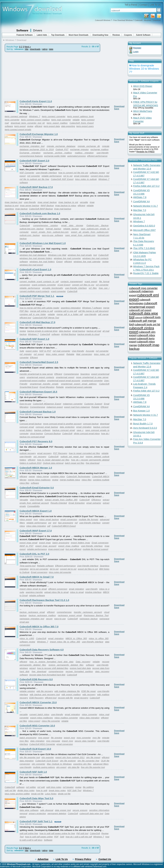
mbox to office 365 (99, 638)
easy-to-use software (52, 235)
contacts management (72, 282)
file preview (57, 738)
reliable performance (52, 176)
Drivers (38, 30)
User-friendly (78, 351)
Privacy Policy (83, 859)
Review (105, 833)
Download (119, 106)
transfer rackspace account (88, 612)
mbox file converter (51, 721)
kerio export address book (80, 116)
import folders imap (80, 543)
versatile (84, 202)
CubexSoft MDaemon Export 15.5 (38, 392)
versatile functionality (53, 288)
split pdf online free (29, 833)
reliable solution (27, 691)
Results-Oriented (59, 503)
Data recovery (83, 662)
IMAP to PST (27, 546)
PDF (56, 837)
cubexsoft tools (152, 317)
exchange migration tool (32, 146)
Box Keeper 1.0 (141, 411)
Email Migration (47, 387)
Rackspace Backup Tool (96, 615)
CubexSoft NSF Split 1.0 (33, 772)
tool (95, 255)
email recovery (44, 453)
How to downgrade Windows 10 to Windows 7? (144, 69)
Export (59, 262)
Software (22, 30)
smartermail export (65, 377)
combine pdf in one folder (33, 314)
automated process (76, 156)
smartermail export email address (79, 384)
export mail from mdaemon (77, 407)
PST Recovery (60, 453)
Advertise (43, 859)
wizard (33, 668)
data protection (67, 427)
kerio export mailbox (57, 123)
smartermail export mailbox (33, 381)
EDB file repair (89, 691)
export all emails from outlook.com (90, 232)
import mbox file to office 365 (65, 642)
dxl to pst (54, 569)
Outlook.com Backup (98, 225)
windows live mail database (33, 255)
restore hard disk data (80, 668)
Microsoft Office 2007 (144, 230)
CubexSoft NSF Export (62, 179)
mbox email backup (49, 519)
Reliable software (45, 566)
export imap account (46, 546)
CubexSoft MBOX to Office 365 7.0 (39, 627)
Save (117, 109)
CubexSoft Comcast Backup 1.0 (38, 412)
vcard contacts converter (44, 285)
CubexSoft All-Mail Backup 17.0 (37, 322)
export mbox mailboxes (42, 718)
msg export (44, 738)
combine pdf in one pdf (66, 311)
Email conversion (100, 543)
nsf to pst (68, 176)
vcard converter (58, 291)
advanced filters (101, 764)
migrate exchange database (61, 146)
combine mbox (58, 476)
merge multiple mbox (70, 480)
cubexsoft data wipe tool (91, 813)
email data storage (72, 225)
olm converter (38, 764)
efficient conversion (58, 589)
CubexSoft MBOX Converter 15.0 (38, 702)
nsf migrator (26, 354)
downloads (35, 49)
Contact (143, 5)
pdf (49, 526)
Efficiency (96, 500)
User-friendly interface (88, 566)
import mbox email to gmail (33, 589)
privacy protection (37, 813)
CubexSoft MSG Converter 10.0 (37, 726)
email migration (82, 176)
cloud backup (36, 434)
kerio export (20, 126)
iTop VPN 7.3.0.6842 (144, 248)
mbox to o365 (27, 638)
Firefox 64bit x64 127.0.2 (146, 186)
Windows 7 (35, 116)
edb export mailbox (71, 695)
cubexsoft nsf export (140, 310)
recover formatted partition (79, 671)
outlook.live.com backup (32, 229)
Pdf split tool (82, 833)
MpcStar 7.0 (140, 210)
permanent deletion (57, 813)
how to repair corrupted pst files (84, 453)
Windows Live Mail (57, 255)
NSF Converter (27, 173)
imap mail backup (63, 209)
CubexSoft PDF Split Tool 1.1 (36, 821)
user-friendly (103, 153)
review (30, 126)
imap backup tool (13, 202)
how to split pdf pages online (39, 837)
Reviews (116, 35)
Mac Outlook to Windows (59, 764)
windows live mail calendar (87, 262)
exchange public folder (55, 156)
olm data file (74, 767)
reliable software (37, 595)
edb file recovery (45, 691)
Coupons (128, 35)
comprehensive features (31, 156)
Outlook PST (62, 149)
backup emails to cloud (88, 334)
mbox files (87, 480)
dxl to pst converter (39, 569)
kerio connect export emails (18, 130)
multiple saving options (44, 767)
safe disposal (47, 810)
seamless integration (71, 308)
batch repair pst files (75, 463)
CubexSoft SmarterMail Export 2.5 (39, 362)
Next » (28, 47)
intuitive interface (93, 592)
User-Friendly (36, 500)
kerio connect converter (54, 116)
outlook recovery (28, 453)
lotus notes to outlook (86, 179)
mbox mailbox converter (66, 718)
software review (97, 173)
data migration (37, 741)
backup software (42, 430)
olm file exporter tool (30, 757)
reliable (76, 120)
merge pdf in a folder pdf (70, 314)
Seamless (85, 374)
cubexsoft (139, 318)
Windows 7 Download (16, 40)
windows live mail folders (42, 262)
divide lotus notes (26, 790)
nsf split (41, 787)
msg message (53, 741)
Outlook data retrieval (53, 463)
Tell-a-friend (131, 5)
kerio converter (12, 120)
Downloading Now (100, 35)
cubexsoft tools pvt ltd (147, 324)
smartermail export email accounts (64, 381)
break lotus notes (57, 790)
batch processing (61, 543)
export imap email (28, 543)
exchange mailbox (100, 149)
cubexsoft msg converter (143, 288)
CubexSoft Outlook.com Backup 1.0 (40, 213)
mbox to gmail (77, 592)
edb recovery (89, 695)
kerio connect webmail (16, 116)
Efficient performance (65, 566)
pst (50, 523)
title (27, 49)
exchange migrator (79, 149)
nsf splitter (31, 787)
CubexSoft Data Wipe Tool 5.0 (36, 798)
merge (32, 476)
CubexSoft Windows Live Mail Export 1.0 (43, 243)
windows (24, 668)
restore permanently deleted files (66, 665)
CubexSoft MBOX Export (64, 526)
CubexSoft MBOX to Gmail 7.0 (37, 577)
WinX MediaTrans (143, 111)
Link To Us (155, 5)
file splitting (88, 787)
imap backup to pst (68, 202)
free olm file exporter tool (93, 767)
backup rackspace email (32, 612)
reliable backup (71, 229)
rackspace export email (70, 615)
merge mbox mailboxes (39, 480)
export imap (45, 543)
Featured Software (25, 35)
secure (49, 619)
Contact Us (105, 859)
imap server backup (30, 206)
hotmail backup (53, 229)
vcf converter (102, 285)
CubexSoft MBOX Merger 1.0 (36, 468)
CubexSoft (25, 225)
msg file (96, 738)
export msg (69, 738)
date (51, 49)
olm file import (93, 757)
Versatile (24, 500)
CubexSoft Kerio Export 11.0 (36, 101)
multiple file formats (89, 519)
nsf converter (34, 176)
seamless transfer (34, 592)
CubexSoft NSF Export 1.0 (34, 339)
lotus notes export (55, 354)
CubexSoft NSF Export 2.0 (34, 161)
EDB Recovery (36, 698)
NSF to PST (45, 351)
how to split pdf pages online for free (57, 833)
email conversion (69, 519)
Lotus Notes (51, 794)
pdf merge (103, 314)
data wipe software (29, 810)
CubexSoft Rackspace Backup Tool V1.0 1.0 (44, 600)
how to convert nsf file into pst (73, 173)
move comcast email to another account (62, 424)
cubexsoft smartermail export (143, 305)
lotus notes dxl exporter (60, 572)
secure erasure (80, 810)
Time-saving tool (28, 566)
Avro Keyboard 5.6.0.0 (145, 428)
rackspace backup (89, 619)
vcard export (91, 282)
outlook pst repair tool (72, 457)
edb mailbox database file (67, 691)
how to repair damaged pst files (53, 460)
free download (93, 463)
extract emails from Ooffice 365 (61, 500)
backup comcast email (64, 430)
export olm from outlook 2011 (70, 757)
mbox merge (43, 476)
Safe (22, 351)
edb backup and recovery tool (45, 695)
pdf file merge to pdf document (94, 311)
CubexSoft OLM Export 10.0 (35, 749)
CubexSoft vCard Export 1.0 (35, 270)
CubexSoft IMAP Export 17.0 (36, 531)
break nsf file (37, 794)
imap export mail (56, 549)
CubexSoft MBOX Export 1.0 (36, 511)
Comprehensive (71, 374)
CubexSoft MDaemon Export (47, 404)
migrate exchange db (89, 146)
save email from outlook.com (80, 235)
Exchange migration (30, 153)
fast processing (66, 523)
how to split (42, 790)
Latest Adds (42, 35)
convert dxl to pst (68, 569)
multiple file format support (95, 549)
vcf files (93, 288)
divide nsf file (64, 794)
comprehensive (64, 612)
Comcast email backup (31, 424)
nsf (76, 523)
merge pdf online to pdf (41, 311)
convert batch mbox (39, 714)
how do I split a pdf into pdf (79, 837)
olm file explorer (68, 761)
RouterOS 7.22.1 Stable (146, 273)
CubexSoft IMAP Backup (41, 209)
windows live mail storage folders (36, 258)
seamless (9, 209)
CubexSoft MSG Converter (42, 744)
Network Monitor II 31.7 (146, 206)
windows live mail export (31, 265)
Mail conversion (84, 354)
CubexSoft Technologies (78, 476)
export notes (32, 351)
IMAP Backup (47, 206)
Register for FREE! (146, 152)
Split (62, 837)
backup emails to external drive (42, 331)
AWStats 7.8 (140, 197)
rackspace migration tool (32, 619)
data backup (65, 331)
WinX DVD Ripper (143, 86)
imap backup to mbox (66, 206)
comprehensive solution (46, 225)
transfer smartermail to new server (36, 374)
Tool (22, 837)
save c (80, 430)
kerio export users (85, 126)
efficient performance (97, 156)
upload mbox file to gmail (56, 592)
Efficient (34, 358)
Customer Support (93, 404)
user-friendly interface (46, 173)
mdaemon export (55, 407)
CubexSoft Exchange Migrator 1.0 (39, 134)
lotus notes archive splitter (17, 794)
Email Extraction (77, 503)
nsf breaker (68, 787)
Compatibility (33, 506)
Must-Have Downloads (79, 35)
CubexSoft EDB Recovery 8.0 (36, 679)
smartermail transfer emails (44, 384)
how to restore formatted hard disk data (51, 662)
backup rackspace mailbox (42, 615)
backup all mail (94, 331)
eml (55, 523)
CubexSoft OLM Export (47, 761)
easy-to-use (60, 619)
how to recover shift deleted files (53, 668)
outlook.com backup (30, 235)
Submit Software (143, 35)
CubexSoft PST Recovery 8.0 (36, 441)
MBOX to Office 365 (76, 638)
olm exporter (48, 757)
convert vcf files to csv (83, 285)
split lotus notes (54, 787)
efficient (39, 126)
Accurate (90, 351)
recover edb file (65, 698)
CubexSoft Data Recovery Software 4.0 (42, 650)
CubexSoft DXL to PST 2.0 (34, 554)
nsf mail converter (61, 351)
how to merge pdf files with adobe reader (39, 308)
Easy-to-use (25, 404)
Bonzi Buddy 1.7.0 (143, 424)
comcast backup (91, 424)
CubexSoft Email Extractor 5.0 (37, 488)
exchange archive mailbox (58, 153)
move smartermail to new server (92, 377)
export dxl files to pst (88, 569)
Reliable (70, 354)
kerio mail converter (61, 120)
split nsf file (10, 790)
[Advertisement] (31, 76)
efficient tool (25, 318)
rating (45, 49)
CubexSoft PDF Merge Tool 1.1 (37, 296)
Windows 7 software (92, 308)
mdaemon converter (73, 404)
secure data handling (85, 741)
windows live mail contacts (95, 258)
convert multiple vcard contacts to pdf (39, 282)
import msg (67, 741)
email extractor (94, 503)
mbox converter (89, 714)
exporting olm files (82, 764)
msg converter (84, 738)
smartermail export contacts (40, 377)
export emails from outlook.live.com (50, 232)
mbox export (26, 519)
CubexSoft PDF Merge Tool (46, 318)
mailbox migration (84, 153)
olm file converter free (88, 761)
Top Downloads (58, 35)
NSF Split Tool (74, 790)
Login (136, 52)
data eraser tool (63, 810)
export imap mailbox (69, 546)
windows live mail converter (67, 258)
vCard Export (64, 285)
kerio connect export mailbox (35, 120)
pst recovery (40, 457)
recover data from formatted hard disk (47, 675)
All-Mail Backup (69, 334)
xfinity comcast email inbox (87, 434)
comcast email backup (47, 427)
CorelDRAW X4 (141, 202)
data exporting (68, 126)
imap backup (22, 209)
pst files (23, 721)
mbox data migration (36, 526)
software (9, 126)
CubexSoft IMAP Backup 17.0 (36, 187)
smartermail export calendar (79, 387)
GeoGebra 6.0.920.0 (144, 226)
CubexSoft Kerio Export (82, 123)
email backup (79, 331)
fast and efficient (73, 549)
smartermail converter (92, 381)
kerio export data (52, 126)
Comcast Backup (53, 434)
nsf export (39, 354)
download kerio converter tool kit (28, 123)
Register (137, 48)
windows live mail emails (80, 255)
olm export (61, 767)
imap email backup (47, 202)
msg (36, 519)
